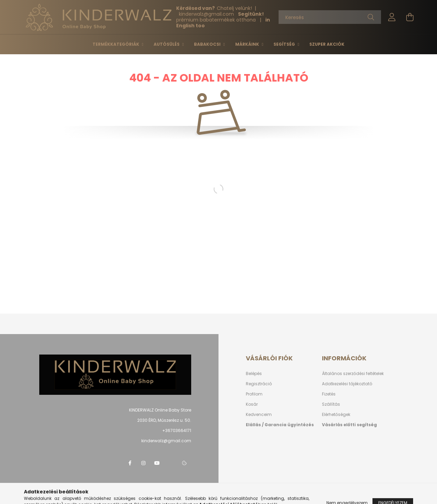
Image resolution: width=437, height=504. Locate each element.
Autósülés (167, 44)
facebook (130, 463)
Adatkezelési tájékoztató (347, 384)
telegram (171, 463)
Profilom (254, 394)
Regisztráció (259, 384)
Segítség (285, 44)
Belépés (254, 373)
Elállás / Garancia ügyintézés (280, 425)
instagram (143, 463)
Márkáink (248, 44)
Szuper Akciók (327, 44)
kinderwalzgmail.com (207, 14)
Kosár (252, 404)
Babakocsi (208, 44)
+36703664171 (177, 430)
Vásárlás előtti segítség (349, 425)
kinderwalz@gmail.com (166, 441)
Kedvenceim (259, 414)
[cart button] (410, 17)
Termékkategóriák (116, 44)
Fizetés (329, 394)
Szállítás (331, 404)
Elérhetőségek (336, 414)
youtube (157, 463)
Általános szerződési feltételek (353, 373)
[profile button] (392, 17)
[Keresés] (330, 17)
